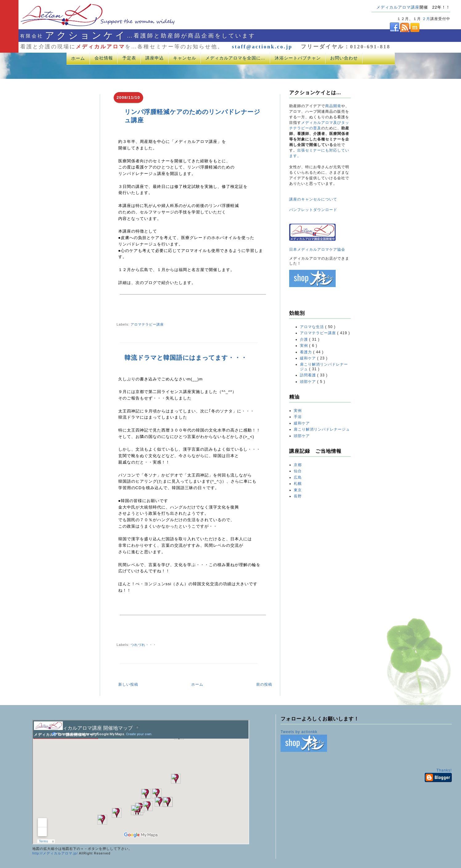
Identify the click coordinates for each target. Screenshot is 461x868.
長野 (298, 496)
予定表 (129, 58)
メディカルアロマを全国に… (235, 58)
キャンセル (185, 58)
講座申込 (155, 58)
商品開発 (333, 106)
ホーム (78, 58)
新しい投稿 (128, 684)
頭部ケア (309, 382)
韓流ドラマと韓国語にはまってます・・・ (186, 358)
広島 (298, 477)
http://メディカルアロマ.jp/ (55, 853)
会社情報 (104, 58)
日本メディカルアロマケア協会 (317, 249)
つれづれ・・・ (144, 645)
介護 (305, 339)
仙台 (298, 471)
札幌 (298, 484)
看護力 (307, 352)
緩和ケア (309, 358)
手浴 (298, 417)
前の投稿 (264, 684)
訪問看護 (309, 375)
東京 (298, 490)
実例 (305, 346)
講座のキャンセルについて (313, 199)
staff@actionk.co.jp (262, 47)
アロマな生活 (313, 327)
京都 (298, 465)
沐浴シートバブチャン (298, 58)
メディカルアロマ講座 (398, 7)
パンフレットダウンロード (313, 210)
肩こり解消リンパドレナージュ (322, 429)
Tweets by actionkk (299, 732)
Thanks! (444, 770)
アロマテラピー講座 (147, 324)
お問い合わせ (344, 58)
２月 (426, 19)
